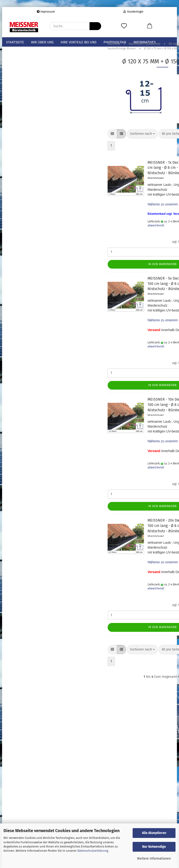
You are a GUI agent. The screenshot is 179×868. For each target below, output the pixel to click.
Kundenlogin (133, 12)
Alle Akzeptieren (154, 833)
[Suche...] (95, 26)
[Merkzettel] (124, 26)
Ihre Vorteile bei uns (79, 42)
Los (48, 371)
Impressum (46, 12)
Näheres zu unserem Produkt (125, 213)
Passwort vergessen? (21, 448)
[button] (150, 26)
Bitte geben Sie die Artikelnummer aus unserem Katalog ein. (27, 347)
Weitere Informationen (154, 859)
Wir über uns (42, 42)
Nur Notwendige (154, 847)
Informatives (145, 42)
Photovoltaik (115, 42)
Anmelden (30, 431)
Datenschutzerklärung (93, 851)
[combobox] (99, 142)
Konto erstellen (17, 441)
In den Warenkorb (119, 273)
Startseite (15, 42)
